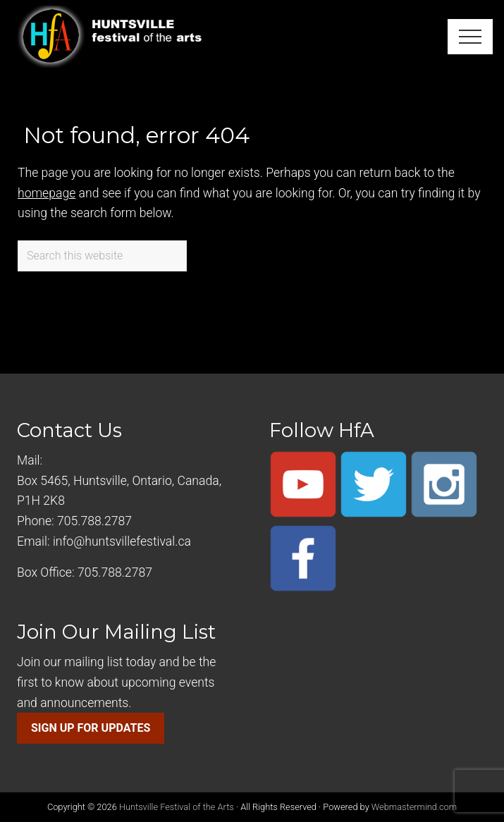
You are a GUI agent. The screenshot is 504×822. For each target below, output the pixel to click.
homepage (47, 193)
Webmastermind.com (414, 807)
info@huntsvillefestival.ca (122, 541)
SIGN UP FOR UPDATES (91, 728)
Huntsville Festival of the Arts (177, 807)
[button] (470, 37)
